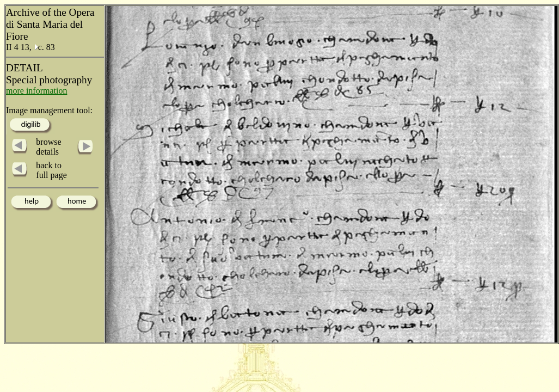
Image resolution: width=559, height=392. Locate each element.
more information (36, 91)
